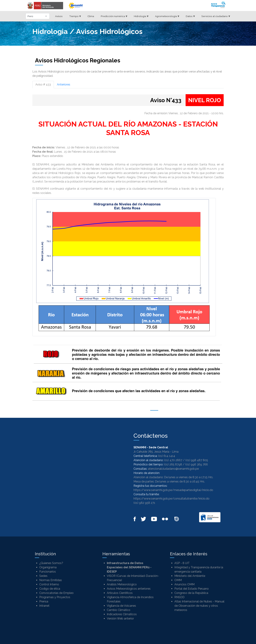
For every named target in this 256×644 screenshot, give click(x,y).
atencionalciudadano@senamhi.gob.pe (173, 469)
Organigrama (48, 567)
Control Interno (49, 584)
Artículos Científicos (120, 593)
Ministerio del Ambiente (190, 576)
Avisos (59, 16)
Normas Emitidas (51, 580)
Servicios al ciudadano (216, 16)
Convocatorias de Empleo (56, 593)
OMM (178, 580)
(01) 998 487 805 (197, 460)
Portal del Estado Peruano (192, 589)
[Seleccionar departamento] (38, 16)
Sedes (43, 576)
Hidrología (141, 16)
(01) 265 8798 (173, 464)
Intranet (44, 606)
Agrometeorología (167, 16)
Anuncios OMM (184, 584)
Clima (91, 16)
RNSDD (179, 597)
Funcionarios (48, 572)
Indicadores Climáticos (122, 614)
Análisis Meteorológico (122, 584)
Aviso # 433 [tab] (43, 84)
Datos (190, 16)
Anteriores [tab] (64, 84)
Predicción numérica (114, 16)
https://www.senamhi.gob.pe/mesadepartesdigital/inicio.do (173, 490)
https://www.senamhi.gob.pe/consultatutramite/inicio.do (171, 499)
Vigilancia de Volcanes (121, 606)
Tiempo (75, 16)
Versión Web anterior (120, 618)
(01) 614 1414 (167, 456)
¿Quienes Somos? (51, 563)
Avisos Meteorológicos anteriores (129, 589)
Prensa (44, 601)
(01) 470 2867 (173, 460)
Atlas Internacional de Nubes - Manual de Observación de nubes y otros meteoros (199, 606)
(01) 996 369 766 (197, 464)
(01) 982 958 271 (144, 503)
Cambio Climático (119, 610)
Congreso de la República (191, 593)
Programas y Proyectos (55, 597)
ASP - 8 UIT (182, 563)
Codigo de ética (50, 589)
